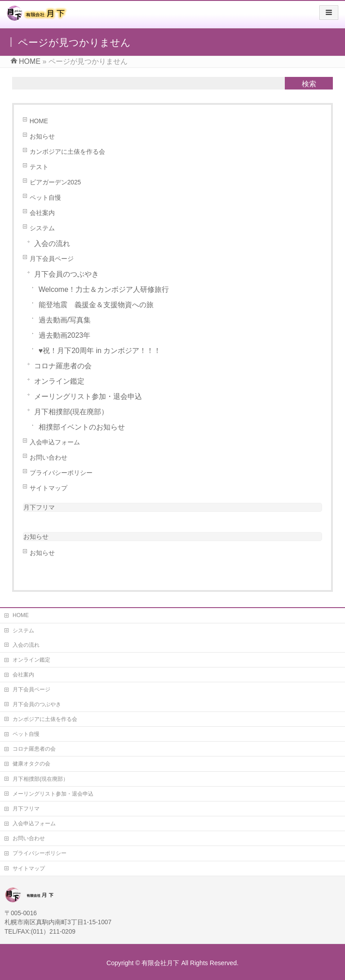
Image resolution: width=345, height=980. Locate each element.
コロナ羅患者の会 (63, 366)
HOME (39, 121)
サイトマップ (49, 488)
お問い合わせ (49, 458)
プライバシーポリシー (61, 473)
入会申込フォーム (55, 442)
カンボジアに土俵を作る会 (67, 152)
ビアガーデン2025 (55, 182)
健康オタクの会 (31, 764)
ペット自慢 (45, 198)
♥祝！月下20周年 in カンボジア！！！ (100, 351)
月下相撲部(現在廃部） (71, 412)
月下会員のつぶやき (66, 274)
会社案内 (42, 213)
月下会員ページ (52, 259)
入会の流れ (52, 244)
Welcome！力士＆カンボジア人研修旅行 (104, 289)
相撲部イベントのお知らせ (82, 427)
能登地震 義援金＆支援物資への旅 (96, 305)
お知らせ (42, 136)
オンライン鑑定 (59, 381)
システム (42, 228)
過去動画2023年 (65, 335)
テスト (39, 167)
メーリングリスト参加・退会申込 (88, 396)
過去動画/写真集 (65, 320)
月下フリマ (39, 507)
